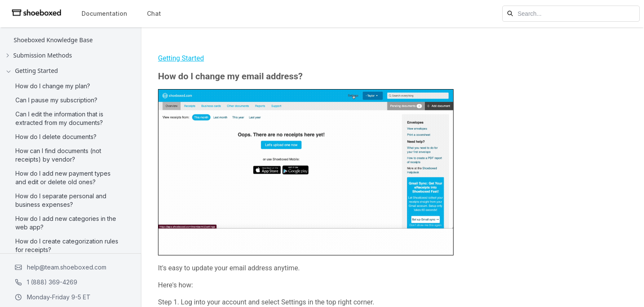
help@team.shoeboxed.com (61, 267)
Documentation (104, 13)
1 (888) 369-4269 (46, 282)
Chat (154, 13)
